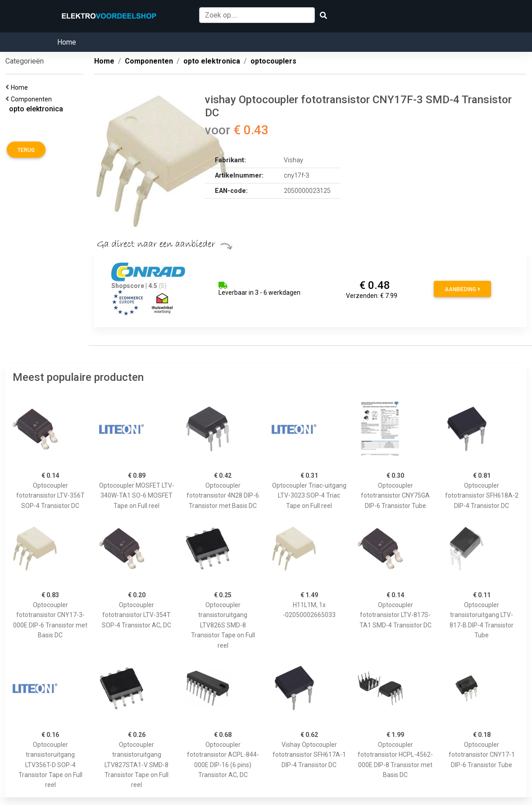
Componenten (33, 99)
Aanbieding (462, 289)
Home (67, 42)
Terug (26, 150)
